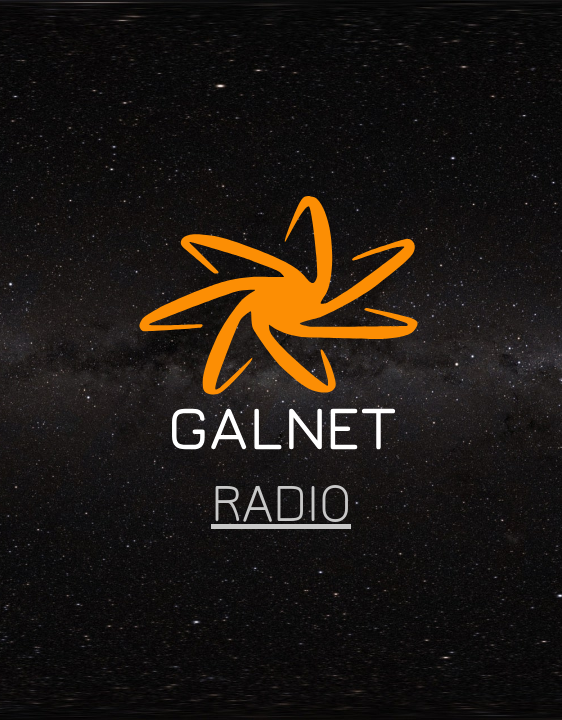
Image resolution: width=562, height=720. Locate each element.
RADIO (281, 503)
